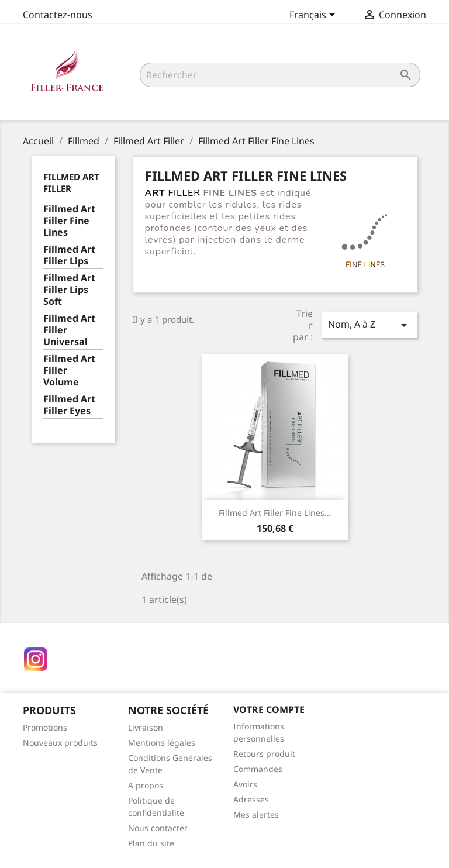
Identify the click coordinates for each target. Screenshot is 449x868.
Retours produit (264, 754)
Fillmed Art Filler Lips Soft (69, 290)
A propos (146, 785)
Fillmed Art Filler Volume (69, 371)
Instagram (36, 659)
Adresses (251, 799)
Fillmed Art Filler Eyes (69, 405)
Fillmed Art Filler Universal (69, 330)
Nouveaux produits (60, 743)
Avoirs (245, 784)
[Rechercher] (280, 75)
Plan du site (151, 843)
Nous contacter (158, 828)
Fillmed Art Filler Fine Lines (69, 221)
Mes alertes (256, 814)
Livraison (146, 727)
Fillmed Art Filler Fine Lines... (275, 513)
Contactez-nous (58, 15)
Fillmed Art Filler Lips (69, 255)
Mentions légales (162, 743)
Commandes (258, 769)
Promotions (45, 727)
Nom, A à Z (369, 325)
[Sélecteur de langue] (314, 16)
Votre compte (269, 709)
